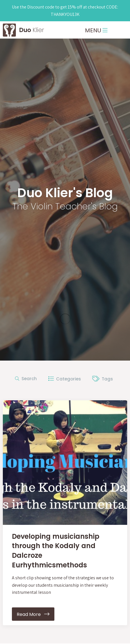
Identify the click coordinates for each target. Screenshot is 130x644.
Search (26, 379)
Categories (65, 379)
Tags (103, 379)
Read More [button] (33, 614)
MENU (96, 30)
